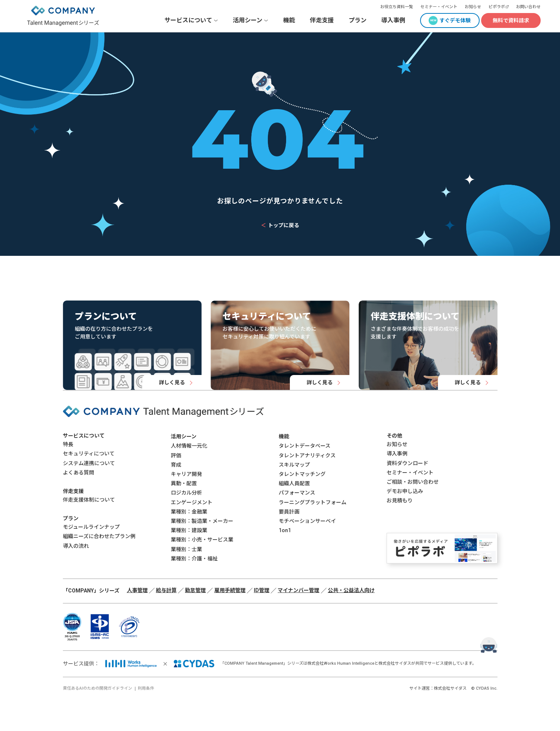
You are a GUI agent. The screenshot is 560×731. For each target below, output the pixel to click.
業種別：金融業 (189, 512)
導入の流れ (76, 546)
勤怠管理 (195, 590)
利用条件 (146, 688)
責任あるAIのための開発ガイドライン (97, 688)
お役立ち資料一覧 (397, 7)
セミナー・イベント (439, 7)
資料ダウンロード (407, 463)
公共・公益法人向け (351, 590)
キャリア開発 (186, 474)
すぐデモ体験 (455, 20)
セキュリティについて (89, 454)
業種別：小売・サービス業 (202, 540)
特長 (68, 444)
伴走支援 (322, 20)
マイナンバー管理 (298, 590)
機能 (289, 20)
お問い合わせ (528, 7)
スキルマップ (294, 465)
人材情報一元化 (189, 446)
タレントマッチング (302, 474)
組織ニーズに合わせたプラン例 (99, 536)
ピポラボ (497, 7)
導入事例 (393, 20)
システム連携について (89, 463)
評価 (176, 455)
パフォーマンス (297, 493)
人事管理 (137, 590)
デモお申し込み (405, 491)
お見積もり (400, 500)
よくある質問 (79, 473)
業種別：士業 (186, 549)
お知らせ (473, 7)
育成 (176, 465)
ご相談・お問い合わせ (413, 482)
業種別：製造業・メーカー (202, 521)
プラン (358, 20)
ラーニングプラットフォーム (313, 502)
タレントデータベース (305, 446)
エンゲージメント (192, 502)
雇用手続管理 (230, 590)
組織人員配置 (294, 483)
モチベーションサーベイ (307, 521)
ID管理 (262, 590)
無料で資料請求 (511, 20)
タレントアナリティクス (307, 455)
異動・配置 (184, 483)
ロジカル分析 (186, 493)
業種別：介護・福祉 (194, 559)
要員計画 (289, 512)
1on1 (285, 530)
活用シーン (184, 436)
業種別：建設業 (189, 530)
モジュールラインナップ (91, 527)
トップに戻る (280, 225)
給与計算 (166, 590)
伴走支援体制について (89, 500)
